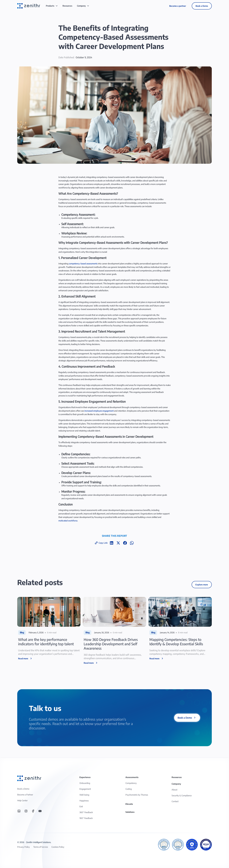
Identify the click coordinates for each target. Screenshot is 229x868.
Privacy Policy (24, 847)
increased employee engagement (99, 411)
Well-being (84, 795)
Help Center (22, 800)
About (174, 790)
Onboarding (85, 783)
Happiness (84, 801)
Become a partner (178, 6)
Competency (131, 783)
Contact (175, 801)
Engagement (85, 789)
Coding (129, 789)
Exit (81, 806)
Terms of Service (41, 847)
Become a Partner (25, 795)
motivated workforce (68, 521)
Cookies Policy (58, 847)
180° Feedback (86, 818)
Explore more (202, 585)
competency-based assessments (83, 264)
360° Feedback (86, 812)
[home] (29, 6)
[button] (52, 6)
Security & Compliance (182, 795)
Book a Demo (202, 6)
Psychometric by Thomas (137, 795)
